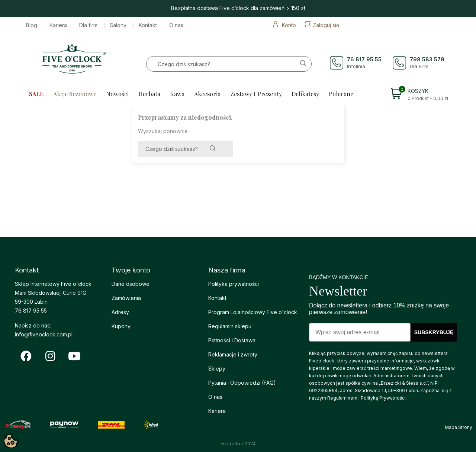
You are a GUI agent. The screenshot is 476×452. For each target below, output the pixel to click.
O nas (176, 25)
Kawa (177, 94)
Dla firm (88, 25)
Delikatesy (305, 94)
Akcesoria (207, 94)
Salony (118, 25)
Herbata (149, 94)
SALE (36, 94)
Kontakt (148, 25)
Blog (32, 25)
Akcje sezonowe (75, 94)
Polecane (341, 94)
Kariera (58, 25)
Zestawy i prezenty (256, 94)
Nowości (117, 94)
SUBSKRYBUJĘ (434, 332)
